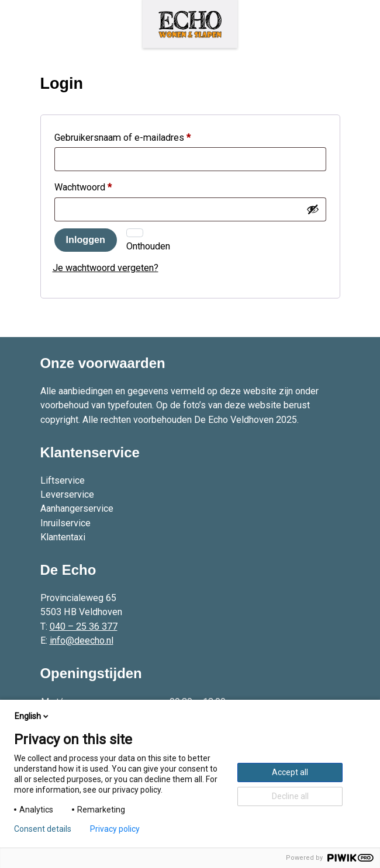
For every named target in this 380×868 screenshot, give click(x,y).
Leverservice (67, 494)
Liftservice (63, 480)
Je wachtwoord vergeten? (106, 268)
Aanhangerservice (77, 508)
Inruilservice (65, 523)
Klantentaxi (63, 537)
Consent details (43, 829)
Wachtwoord (98, 185)
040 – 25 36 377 (84, 626)
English (32, 716)
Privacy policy (115, 829)
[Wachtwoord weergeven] (313, 209)
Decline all (290, 796)
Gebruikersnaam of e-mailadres (137, 136)
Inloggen (86, 239)
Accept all (290, 772)
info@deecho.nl (82, 640)
